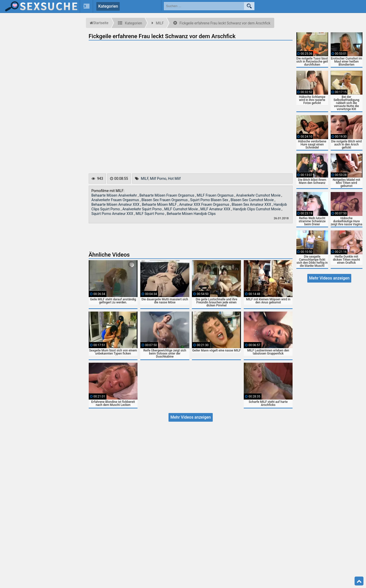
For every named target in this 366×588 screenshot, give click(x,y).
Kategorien (108, 6)
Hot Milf (174, 179)
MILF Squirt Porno (150, 214)
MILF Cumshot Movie (181, 209)
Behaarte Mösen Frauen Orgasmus (167, 195)
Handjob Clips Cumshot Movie (257, 209)
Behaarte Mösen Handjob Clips (191, 214)
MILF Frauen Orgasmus (216, 195)
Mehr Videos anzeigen (190, 417)
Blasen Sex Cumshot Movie (253, 200)
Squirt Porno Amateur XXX (113, 214)
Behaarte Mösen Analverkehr (115, 195)
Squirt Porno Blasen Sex (210, 200)
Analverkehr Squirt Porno (142, 209)
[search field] (204, 6)
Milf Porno (158, 179)
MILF (145, 179)
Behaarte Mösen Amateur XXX (116, 204)
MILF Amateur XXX (216, 209)
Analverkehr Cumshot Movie (259, 195)
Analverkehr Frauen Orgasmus (116, 200)
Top (359, 581)
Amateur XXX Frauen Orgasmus (205, 204)
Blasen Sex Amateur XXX (252, 204)
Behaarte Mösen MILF (160, 204)
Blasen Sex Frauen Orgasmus (165, 200)
